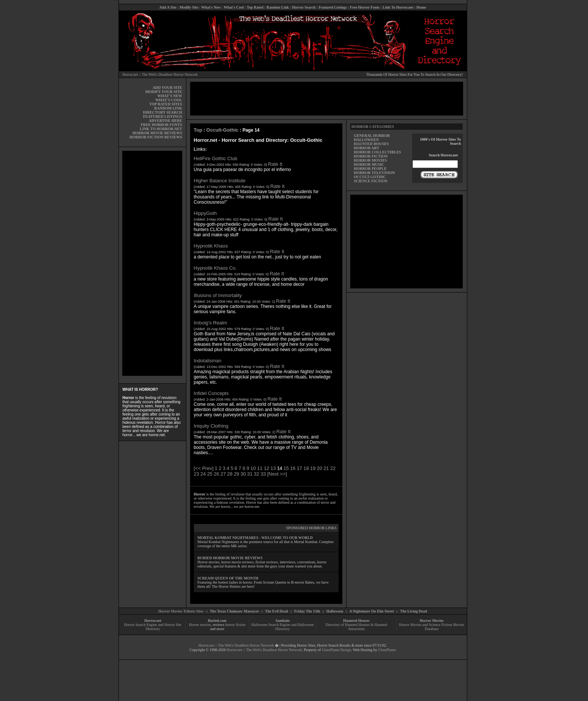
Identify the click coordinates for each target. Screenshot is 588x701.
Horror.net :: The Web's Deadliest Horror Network (160, 74)
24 (203, 474)
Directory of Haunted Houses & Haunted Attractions (356, 627)
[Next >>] (277, 474)
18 (306, 468)
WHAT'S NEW (170, 96)
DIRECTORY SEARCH (162, 112)
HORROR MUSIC (369, 164)
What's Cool (234, 7)
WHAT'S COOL (169, 100)
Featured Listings (333, 7)
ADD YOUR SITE (167, 88)
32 (256, 474)
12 (266, 468)
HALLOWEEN (366, 140)
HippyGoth (205, 213)
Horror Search (304, 7)
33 (263, 474)
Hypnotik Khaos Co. (215, 268)
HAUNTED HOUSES (371, 144)
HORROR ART (366, 148)
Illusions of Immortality (218, 295)
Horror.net (153, 621)
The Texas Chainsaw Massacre (234, 611)
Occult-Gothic (222, 130)
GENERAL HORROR (372, 136)
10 (253, 468)
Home (421, 7)
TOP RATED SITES (166, 104)
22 (333, 468)
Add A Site (168, 7)
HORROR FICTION (370, 156)
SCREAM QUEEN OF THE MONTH (228, 578)
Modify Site (189, 7)
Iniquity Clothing (211, 426)
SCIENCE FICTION (370, 181)
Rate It (275, 164)
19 (313, 468)
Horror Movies (432, 621)
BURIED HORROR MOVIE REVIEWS (230, 558)
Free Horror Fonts (365, 7)
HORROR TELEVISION (374, 173)
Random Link (278, 7)
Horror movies (200, 625)
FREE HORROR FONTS (161, 125)
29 (236, 474)
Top (198, 130)
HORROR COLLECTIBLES (377, 152)
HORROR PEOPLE (370, 169)
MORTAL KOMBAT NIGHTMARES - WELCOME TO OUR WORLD (255, 538)
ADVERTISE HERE (166, 121)
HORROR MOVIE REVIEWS (157, 133)
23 (196, 474)
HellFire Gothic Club (216, 158)
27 (223, 474)
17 (299, 468)
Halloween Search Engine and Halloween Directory (283, 627)
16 (293, 468)
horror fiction (235, 625)
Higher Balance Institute (220, 181)
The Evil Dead (277, 611)
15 (286, 468)
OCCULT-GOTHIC (370, 177)
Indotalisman (208, 361)
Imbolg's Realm (211, 323)
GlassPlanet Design (336, 650)
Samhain (283, 621)
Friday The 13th (307, 611)
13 (273, 468)
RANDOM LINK (168, 108)
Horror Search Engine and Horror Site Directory (153, 627)
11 (260, 468)
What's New (211, 7)
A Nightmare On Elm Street (371, 611)
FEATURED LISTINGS (162, 116)
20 (319, 468)
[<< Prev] (204, 468)
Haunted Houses (356, 621)
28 (230, 474)
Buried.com (217, 621)
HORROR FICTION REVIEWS (156, 137)
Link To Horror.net (398, 7)
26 (216, 474)
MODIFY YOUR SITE (163, 92)
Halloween (335, 611)
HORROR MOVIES (370, 160)
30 (243, 474)
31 (250, 474)
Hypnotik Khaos (211, 246)
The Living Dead (414, 611)
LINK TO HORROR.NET (161, 129)
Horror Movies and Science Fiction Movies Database (432, 627)
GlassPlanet (387, 650)
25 (210, 474)
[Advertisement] (152, 263)
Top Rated (255, 7)
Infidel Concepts (211, 393)
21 (326, 468)
